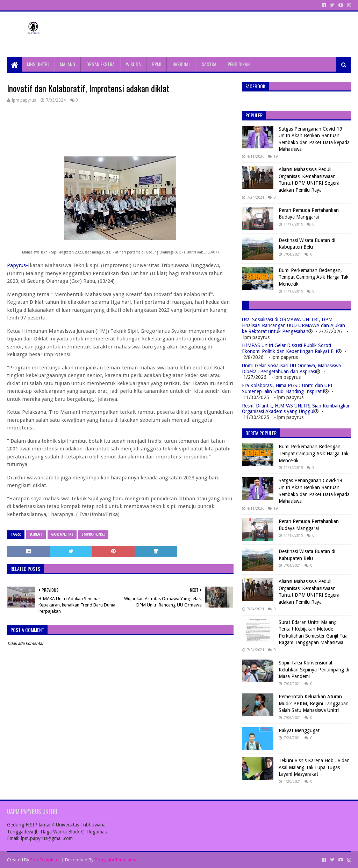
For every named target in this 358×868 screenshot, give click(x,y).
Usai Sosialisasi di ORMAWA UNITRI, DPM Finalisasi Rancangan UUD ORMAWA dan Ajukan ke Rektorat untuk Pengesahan (293, 325)
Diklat (36, 534)
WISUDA (133, 64)
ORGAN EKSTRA (101, 64)
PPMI (157, 64)
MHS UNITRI (38, 64)
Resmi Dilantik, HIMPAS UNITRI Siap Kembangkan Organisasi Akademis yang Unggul (296, 409)
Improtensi (93, 534)
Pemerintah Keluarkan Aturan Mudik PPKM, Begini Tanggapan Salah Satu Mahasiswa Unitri (314, 703)
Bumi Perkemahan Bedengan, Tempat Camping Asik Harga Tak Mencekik (314, 277)
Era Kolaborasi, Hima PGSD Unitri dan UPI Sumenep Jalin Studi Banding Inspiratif (287, 388)
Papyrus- (17, 265)
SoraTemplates (45, 860)
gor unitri (62, 534)
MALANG (67, 64)
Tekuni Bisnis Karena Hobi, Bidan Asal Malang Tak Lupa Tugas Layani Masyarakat (314, 767)
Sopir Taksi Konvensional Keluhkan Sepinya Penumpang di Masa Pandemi (314, 670)
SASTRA (209, 64)
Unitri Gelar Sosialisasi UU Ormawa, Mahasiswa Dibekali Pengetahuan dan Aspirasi (291, 369)
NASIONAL (181, 64)
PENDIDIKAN (239, 64)
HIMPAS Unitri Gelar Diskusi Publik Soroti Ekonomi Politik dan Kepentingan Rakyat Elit (290, 348)
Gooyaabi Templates (115, 860)
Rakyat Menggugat (299, 730)
